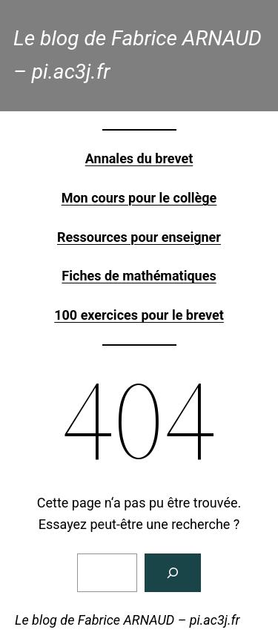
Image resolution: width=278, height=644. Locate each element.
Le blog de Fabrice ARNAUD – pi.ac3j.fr (128, 620)
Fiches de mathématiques (139, 276)
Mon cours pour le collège (139, 198)
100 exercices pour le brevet (139, 315)
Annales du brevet (139, 158)
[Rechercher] (173, 573)
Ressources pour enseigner (139, 237)
